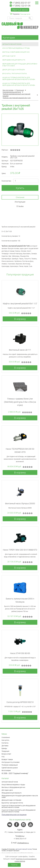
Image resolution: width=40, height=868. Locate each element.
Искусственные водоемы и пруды (16, 48)
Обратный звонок (20, 10)
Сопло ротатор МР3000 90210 (20, 702)
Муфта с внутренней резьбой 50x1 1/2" (20, 304)
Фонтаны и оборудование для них (16, 52)
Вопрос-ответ (6, 754)
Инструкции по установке (11, 762)
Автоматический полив (12, 44)
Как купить (5, 740)
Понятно (14, 865)
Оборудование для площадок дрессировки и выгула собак (20, 65)
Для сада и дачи (9, 56)
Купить (20, 188)
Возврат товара (7, 759)
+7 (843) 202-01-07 (20, 3)
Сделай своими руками (10, 768)
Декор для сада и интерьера (14, 70)
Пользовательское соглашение (14, 815)
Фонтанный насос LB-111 (20, 350)
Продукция (5, 751)
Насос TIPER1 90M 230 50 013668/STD (20, 550)
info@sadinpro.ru (23, 843)
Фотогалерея (6, 770)
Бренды (4, 748)
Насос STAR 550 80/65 (20, 653)
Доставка (5, 746)
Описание (20, 197)
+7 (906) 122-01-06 (20, 6)
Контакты (5, 743)
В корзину (20, 319)
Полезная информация (10, 765)
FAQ (3, 757)
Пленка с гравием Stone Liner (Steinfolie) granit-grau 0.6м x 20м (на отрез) (20, 402)
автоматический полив (24, 849)
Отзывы (20, 206)
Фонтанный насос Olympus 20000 (20, 503)
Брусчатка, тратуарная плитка (15, 74)
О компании (6, 737)
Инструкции (20, 202)
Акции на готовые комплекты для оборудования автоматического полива (19, 78)
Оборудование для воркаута (14, 60)
